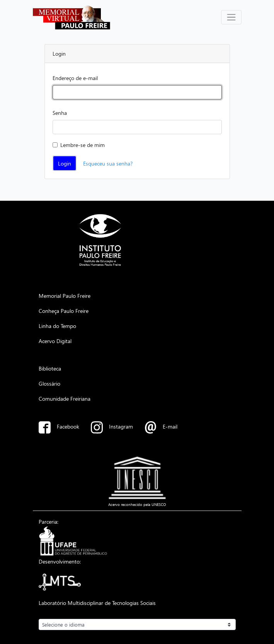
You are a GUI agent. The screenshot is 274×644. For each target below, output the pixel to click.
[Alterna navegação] (231, 17)
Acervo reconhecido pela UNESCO (137, 504)
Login (65, 163)
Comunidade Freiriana (65, 398)
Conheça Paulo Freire (64, 311)
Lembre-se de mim (83, 145)
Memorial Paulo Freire (65, 296)
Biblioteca (50, 368)
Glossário (49, 383)
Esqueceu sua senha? (108, 163)
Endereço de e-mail (75, 78)
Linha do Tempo (57, 326)
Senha (60, 113)
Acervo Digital (55, 341)
